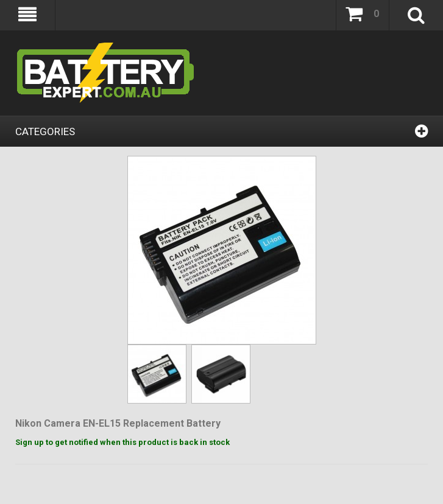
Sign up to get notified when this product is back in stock (122, 442)
